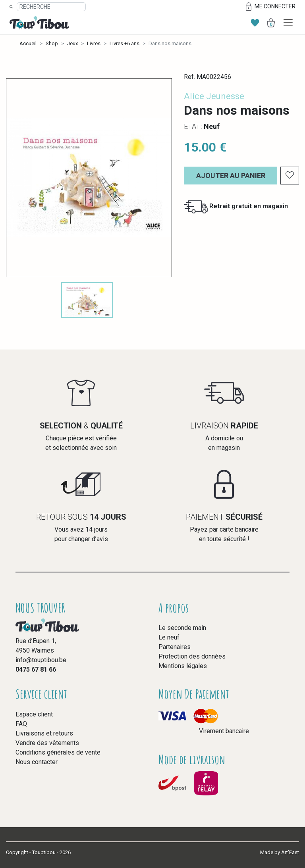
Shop (52, 43)
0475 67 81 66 (36, 669)
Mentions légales (183, 666)
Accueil (28, 43)
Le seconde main (182, 628)
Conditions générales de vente (58, 752)
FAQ (21, 724)
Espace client (34, 714)
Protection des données (192, 656)
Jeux (72, 43)
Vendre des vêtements (47, 743)
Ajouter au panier (231, 176)
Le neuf (169, 637)
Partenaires (175, 647)
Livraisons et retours (44, 733)
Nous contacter (37, 762)
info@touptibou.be (41, 660)
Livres (94, 43)
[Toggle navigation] (288, 23)
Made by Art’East (280, 852)
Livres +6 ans (125, 43)
